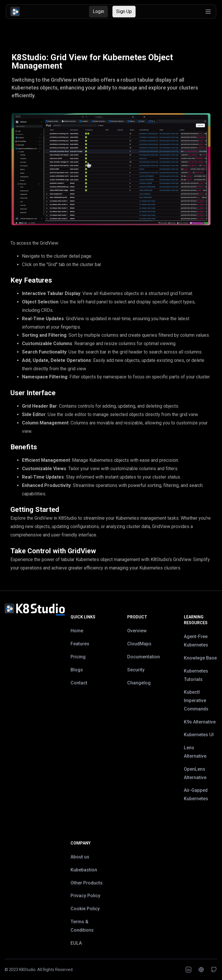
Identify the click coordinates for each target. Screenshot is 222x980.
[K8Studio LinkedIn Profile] (188, 970)
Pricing (78, 657)
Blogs (77, 670)
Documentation (144, 657)
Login (98, 11)
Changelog (139, 683)
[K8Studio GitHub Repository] (214, 970)
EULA (76, 943)
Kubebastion (84, 870)
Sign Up (124, 11)
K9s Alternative (200, 722)
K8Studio (27, 970)
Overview (137, 631)
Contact (79, 683)
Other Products (87, 883)
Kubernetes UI (199, 735)
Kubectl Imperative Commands (196, 700)
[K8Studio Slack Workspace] (201, 970)
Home (77, 631)
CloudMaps (139, 644)
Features (80, 644)
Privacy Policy (85, 896)
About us (80, 857)
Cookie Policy (85, 909)
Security (136, 670)
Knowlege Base (200, 658)
